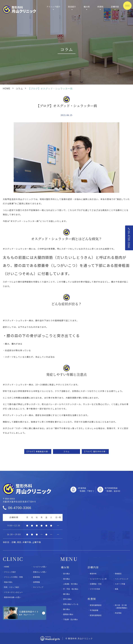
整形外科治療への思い (13, 597)
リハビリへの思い (40, 567)
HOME (7, 89)
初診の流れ (8, 582)
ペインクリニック (122, 579)
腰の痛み (66, 594)
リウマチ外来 (95, 589)
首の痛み (66, 574)
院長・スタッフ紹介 (12, 587)
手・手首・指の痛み (71, 589)
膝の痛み (66, 609)
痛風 (117, 589)
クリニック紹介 (53, 7)
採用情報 (36, 582)
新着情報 (36, 577)
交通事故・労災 (96, 584)
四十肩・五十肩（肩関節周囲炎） (122, 607)
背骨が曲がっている (71, 604)
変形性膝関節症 (96, 605)
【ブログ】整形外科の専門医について (96, 451)
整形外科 (93, 574)
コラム (19, 89)
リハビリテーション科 (98, 579)
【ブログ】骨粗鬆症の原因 (38, 451)
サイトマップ (38, 587)
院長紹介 (72, 7)
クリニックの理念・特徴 (13, 577)
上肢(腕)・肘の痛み (70, 584)
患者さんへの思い (40, 572)
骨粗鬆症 (118, 574)
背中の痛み (67, 599)
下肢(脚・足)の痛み (70, 619)
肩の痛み (66, 579)
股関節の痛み (68, 614)
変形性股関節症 (96, 615)
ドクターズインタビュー (13, 592)
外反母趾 (118, 613)
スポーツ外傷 (120, 584)
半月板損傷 (94, 610)
